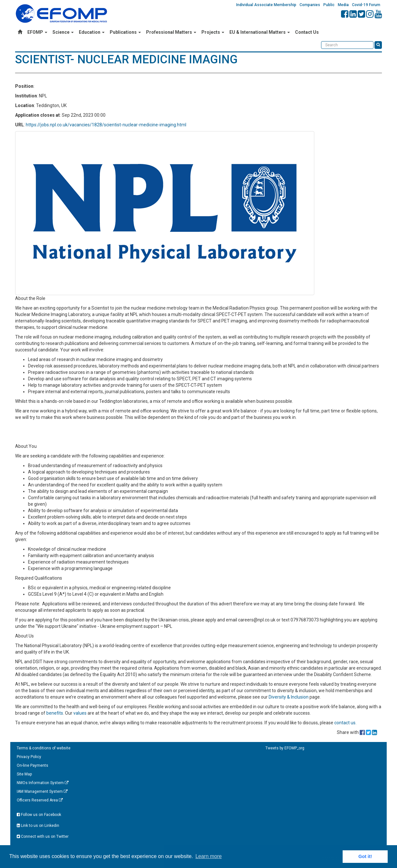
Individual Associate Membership (266, 5)
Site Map (24, 774)
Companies (310, 5)
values (80, 713)
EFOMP (37, 32)
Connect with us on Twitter (43, 836)
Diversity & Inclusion (289, 697)
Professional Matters (171, 32)
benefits (55, 713)
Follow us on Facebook (39, 815)
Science (63, 32)
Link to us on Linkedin (38, 826)
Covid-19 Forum (366, 5)
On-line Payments (32, 765)
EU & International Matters (260, 32)
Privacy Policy (29, 757)
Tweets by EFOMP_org (285, 748)
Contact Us (307, 32)
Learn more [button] (208, 856)
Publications (125, 32)
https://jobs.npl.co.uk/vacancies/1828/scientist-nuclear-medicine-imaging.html (106, 125)
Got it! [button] (365, 856)
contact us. (345, 723)
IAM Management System (42, 791)
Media (343, 5)
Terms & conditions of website (44, 748)
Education (92, 32)
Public (329, 5)
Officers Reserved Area (40, 800)
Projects (213, 32)
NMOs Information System (43, 783)
